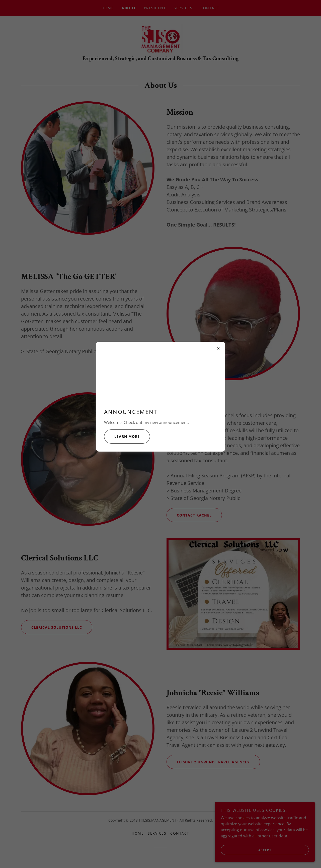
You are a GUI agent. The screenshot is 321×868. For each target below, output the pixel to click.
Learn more (122, 437)
